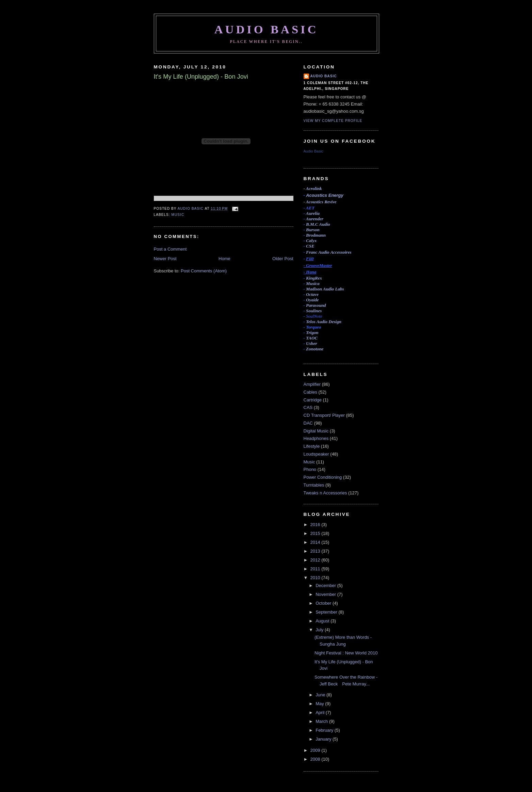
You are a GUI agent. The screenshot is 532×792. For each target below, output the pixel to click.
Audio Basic (267, 29)
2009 (316, 750)
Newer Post (165, 259)
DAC (308, 423)
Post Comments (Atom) (204, 271)
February (325, 730)
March (322, 721)
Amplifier (312, 384)
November (326, 594)
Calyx (311, 241)
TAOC (312, 338)
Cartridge (313, 400)
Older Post (283, 259)
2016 (316, 525)
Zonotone (315, 349)
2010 (316, 578)
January (324, 739)
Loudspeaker (316, 454)
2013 (316, 551)
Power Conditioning (323, 477)
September (327, 612)
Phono (310, 469)
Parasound (316, 305)
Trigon (312, 332)
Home (224, 259)
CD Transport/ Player (324, 415)
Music (178, 215)
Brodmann (316, 235)
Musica (313, 283)
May (320, 704)
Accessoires (329, 252)
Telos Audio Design (324, 322)
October (324, 603)
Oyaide (312, 300)
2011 (316, 569)
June (321, 695)
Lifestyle (312, 446)
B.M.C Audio (318, 224)
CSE (310, 246)
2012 (316, 560)
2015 (316, 533)
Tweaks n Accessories (325, 493)
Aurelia (313, 213)
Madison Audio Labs (325, 289)
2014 (316, 542)
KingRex (314, 278)
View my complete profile (333, 121)
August (323, 621)
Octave (312, 294)
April (321, 712)
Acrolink (314, 188)
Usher (312, 343)
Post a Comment (170, 249)
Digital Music (316, 431)
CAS (308, 407)
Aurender (315, 219)
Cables (310, 392)
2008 (316, 759)
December (326, 585)
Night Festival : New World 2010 (346, 653)
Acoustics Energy (325, 195)
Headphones (316, 438)
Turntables (314, 485)
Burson (313, 230)
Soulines (314, 311)
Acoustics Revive (321, 202)
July (320, 630)
